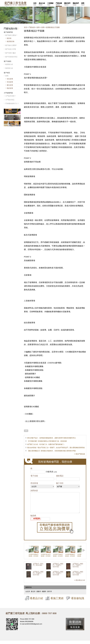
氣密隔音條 (11, 41)
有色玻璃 (10, 82)
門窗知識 (32, 27)
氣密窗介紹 (9, 64)
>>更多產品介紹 (79, 584)
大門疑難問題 (8, 93)
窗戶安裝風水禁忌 (11, 57)
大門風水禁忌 (10, 100)
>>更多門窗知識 (79, 454)
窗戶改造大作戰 (11, 49)
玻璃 (38, 27)
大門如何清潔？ (11, 96)
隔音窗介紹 (9, 68)
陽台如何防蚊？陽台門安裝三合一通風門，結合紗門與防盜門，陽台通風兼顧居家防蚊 (56, 448)
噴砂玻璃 (10, 88)
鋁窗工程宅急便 (15, 4)
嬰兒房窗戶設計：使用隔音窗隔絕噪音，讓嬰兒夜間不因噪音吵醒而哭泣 (52, 438)
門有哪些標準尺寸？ (12, 104)
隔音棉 (9, 38)
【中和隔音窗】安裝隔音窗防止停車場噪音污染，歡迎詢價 (47, 441)
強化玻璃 (10, 79)
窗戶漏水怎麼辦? (11, 45)
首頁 (25, 27)
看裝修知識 (78, 602)
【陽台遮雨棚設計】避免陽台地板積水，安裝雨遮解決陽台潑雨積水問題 (52, 451)
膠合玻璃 (10, 85)
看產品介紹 (36, 602)
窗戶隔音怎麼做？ (11, 35)
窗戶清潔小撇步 (11, 53)
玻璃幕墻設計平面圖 (53, 27)
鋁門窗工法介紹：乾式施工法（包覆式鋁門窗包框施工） (46, 444)
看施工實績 (57, 602)
